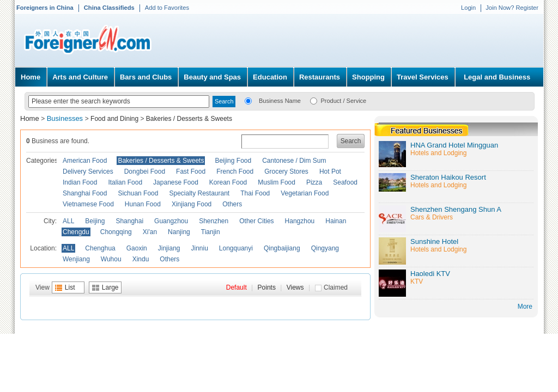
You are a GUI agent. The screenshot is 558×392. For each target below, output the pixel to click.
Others (232, 204)
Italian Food (125, 182)
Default (236, 287)
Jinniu (199, 248)
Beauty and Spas (212, 77)
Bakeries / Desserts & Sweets (189, 119)
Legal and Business (497, 77)
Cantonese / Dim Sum (294, 161)
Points (267, 287)
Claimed (336, 287)
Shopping (368, 77)
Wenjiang (76, 259)
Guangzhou (171, 221)
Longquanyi (236, 248)
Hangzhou (300, 221)
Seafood (345, 182)
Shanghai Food (85, 193)
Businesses (66, 118)
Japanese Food (176, 182)
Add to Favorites (167, 8)
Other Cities (256, 221)
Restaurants (320, 77)
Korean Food (228, 182)
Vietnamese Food (88, 204)
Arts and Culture (80, 77)
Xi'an (150, 232)
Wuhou (111, 259)
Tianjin (211, 232)
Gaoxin (137, 248)
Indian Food (80, 182)
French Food (235, 171)
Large (110, 287)
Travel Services (423, 77)
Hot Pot (330, 171)
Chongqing (116, 232)
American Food (85, 161)
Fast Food (191, 171)
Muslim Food (277, 182)
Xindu (141, 259)
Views (295, 287)
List (70, 287)
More (525, 307)
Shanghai (129, 221)
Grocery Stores (286, 171)
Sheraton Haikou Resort (448, 177)
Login (468, 8)
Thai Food (255, 193)
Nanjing (179, 232)
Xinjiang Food (192, 204)
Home (31, 77)
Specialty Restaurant (199, 193)
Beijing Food (233, 161)
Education (270, 77)
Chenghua (100, 248)
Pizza (314, 182)
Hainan (336, 221)
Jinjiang (169, 248)
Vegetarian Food (305, 193)
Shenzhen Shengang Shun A (456, 209)
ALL (68, 221)
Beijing (95, 221)
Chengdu (76, 232)
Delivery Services (88, 171)
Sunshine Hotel (434, 241)
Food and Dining (114, 119)
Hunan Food (143, 204)
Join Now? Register (512, 8)
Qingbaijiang (282, 248)
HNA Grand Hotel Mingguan (454, 145)
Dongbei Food (145, 171)
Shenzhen (214, 221)
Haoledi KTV (430, 274)
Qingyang (325, 248)
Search (351, 141)
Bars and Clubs (146, 77)
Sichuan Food (138, 193)
